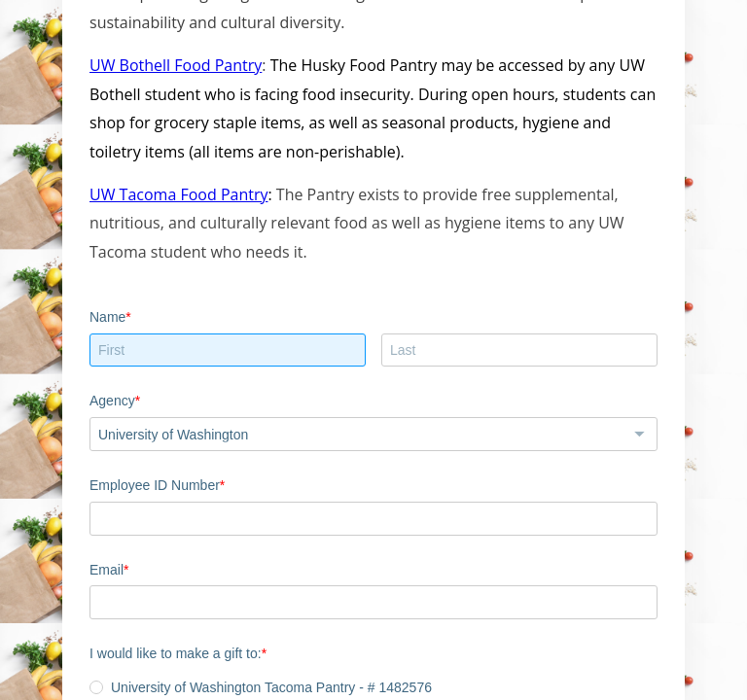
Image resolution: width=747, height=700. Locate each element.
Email (107, 570)
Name (107, 317)
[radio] (96, 687)
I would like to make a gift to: (176, 653)
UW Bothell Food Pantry (176, 65)
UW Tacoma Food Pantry (178, 194)
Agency (112, 401)
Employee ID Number (155, 485)
